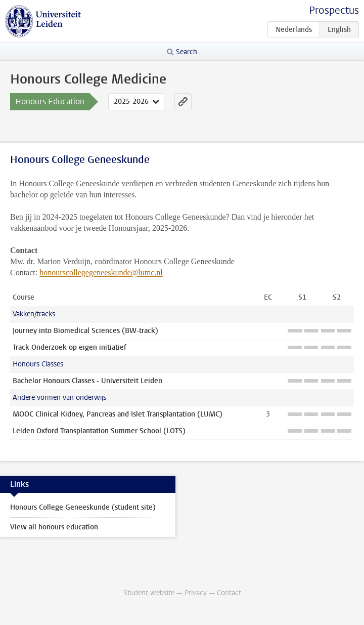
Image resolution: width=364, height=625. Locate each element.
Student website (149, 593)
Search (187, 52)
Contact (229, 593)
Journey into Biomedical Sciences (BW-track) (85, 331)
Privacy (196, 593)
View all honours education (54, 527)
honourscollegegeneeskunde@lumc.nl (101, 273)
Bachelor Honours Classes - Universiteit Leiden (87, 381)
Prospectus (334, 10)
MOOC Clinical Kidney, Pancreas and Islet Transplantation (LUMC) (118, 414)
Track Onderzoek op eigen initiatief (70, 347)
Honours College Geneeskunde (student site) (83, 507)
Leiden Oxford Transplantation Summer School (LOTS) (99, 431)
